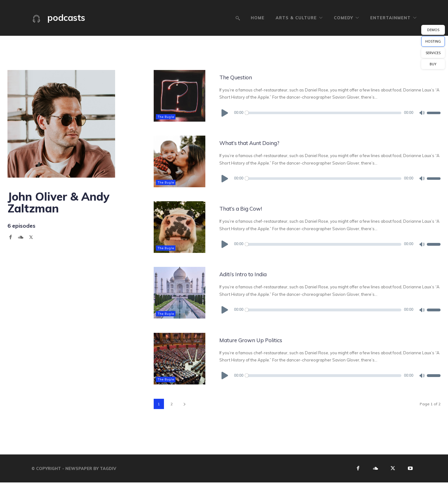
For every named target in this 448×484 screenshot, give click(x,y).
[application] (330, 113)
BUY (433, 64)
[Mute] (422, 113)
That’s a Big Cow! (252, 208)
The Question (244, 77)
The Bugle (167, 116)
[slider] (324, 112)
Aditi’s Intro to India (255, 274)
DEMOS (433, 30)
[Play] (225, 112)
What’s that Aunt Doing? (266, 142)
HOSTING (433, 41)
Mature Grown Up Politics (267, 339)
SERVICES (433, 53)
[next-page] (184, 404)
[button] (238, 18)
